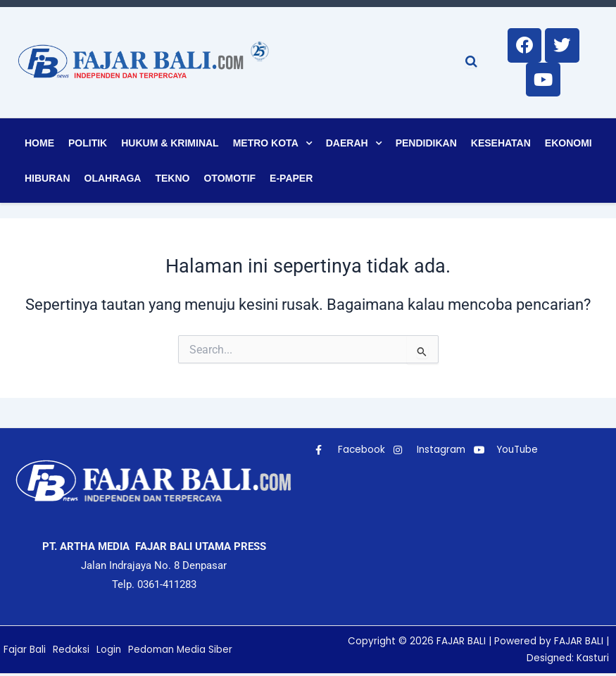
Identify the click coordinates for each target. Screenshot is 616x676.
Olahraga (113, 180)
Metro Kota (266, 145)
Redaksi (71, 651)
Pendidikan (426, 145)
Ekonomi (568, 145)
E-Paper (291, 180)
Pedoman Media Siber (182, 651)
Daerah (347, 145)
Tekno (172, 180)
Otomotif (230, 180)
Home (39, 145)
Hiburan (48, 180)
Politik (88, 145)
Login (109, 651)
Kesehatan (501, 145)
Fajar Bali (25, 651)
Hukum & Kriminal (170, 145)
